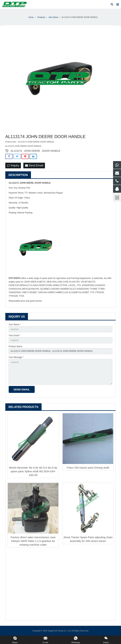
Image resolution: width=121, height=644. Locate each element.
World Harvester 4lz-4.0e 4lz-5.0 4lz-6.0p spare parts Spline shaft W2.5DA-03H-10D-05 (33, 471)
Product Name (15, 346)
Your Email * (15, 335)
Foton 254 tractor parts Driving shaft (88, 468)
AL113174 (16, 151)
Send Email (34, 165)
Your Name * (15, 324)
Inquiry (13, 165)
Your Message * (16, 357)
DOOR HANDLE (51, 151)
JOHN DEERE (32, 151)
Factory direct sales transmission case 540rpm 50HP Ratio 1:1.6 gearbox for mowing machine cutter (33, 541)
